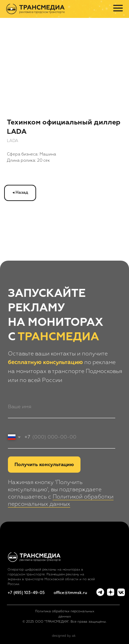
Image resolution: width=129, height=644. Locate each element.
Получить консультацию (44, 465)
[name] (62, 407)
